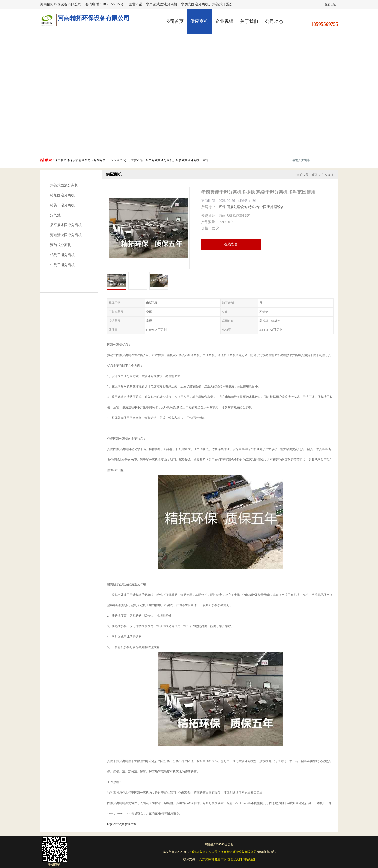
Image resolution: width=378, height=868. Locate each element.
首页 (314, 175)
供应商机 (199, 21)
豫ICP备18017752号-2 (206, 852)
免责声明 (221, 859)
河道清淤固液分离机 (66, 235)
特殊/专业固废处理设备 (266, 207)
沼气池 (55, 215)
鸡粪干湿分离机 (62, 255)
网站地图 (249, 859)
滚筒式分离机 (61, 245)
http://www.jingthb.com (121, 824)
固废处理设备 (237, 207)
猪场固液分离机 (62, 195)
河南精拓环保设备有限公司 (238, 852)
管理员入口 (235, 859)
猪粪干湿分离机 (62, 205)
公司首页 (175, 21)
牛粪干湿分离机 (62, 265)
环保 (222, 207)
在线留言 (231, 244)
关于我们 (249, 21)
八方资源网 (206, 859)
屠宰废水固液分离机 (66, 225)
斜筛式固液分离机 (64, 185)
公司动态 (274, 21)
